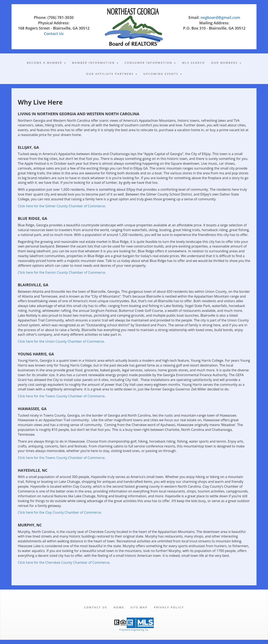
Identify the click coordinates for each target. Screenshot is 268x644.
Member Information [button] (95, 63)
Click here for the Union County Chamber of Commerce (61, 341)
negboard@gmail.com (220, 17)
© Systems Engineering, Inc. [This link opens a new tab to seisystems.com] (134, 630)
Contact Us (54, 34)
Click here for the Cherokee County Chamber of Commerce (64, 562)
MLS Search (193, 63)
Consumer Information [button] (150, 63)
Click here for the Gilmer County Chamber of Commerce (61, 206)
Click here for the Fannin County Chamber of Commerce (61, 272)
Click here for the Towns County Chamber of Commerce (61, 396)
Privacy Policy (169, 607)
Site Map (139, 607)
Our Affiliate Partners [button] (112, 74)
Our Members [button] (226, 63)
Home (119, 607)
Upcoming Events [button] (163, 74)
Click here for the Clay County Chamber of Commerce (59, 512)
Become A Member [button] (46, 63)
